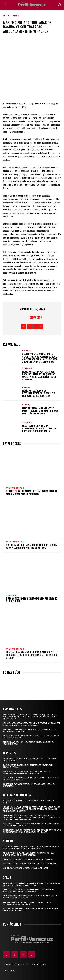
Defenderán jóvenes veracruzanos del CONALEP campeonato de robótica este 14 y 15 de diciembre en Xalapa (32, 831)
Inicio (6, 15)
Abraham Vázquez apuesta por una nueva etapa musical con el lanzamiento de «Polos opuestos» (32, 724)
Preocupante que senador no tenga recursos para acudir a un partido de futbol (31, 546)
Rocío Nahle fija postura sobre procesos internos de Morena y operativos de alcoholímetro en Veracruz (39, 375)
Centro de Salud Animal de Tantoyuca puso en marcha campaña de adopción (32, 493)
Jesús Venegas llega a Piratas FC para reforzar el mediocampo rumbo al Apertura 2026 (27, 773)
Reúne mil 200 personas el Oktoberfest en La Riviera (28, 860)
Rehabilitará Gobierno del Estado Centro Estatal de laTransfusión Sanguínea (27, 903)
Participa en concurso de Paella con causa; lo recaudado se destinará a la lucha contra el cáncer (31, 848)
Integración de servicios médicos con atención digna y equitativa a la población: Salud (28, 891)
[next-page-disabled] (10, 683)
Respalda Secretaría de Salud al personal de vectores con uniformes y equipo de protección (32, 884)
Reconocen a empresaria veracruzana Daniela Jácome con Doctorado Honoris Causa (39, 428)
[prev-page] (5, 683)
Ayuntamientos (15, 488)
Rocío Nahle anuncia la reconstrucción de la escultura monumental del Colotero (39, 393)
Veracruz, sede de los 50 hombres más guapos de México (30, 864)
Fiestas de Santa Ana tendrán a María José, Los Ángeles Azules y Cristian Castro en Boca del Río (32, 655)
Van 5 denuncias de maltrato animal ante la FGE (26, 868)
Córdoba (11, 595)
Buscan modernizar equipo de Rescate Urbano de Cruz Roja (32, 600)
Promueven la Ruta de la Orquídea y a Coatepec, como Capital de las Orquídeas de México (29, 854)
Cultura (27, 351)
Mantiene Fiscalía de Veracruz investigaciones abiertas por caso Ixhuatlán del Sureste (40, 411)
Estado (15, 15)
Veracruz (27, 368)
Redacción (36, 317)
